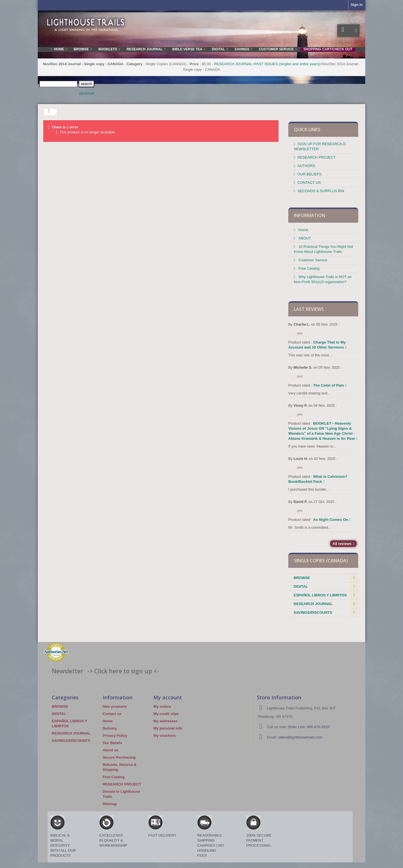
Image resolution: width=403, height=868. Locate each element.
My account (168, 697)
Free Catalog (309, 268)
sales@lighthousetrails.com (300, 737)
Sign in (357, 5)
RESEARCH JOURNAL (233, 64)
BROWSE (302, 578)
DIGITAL (301, 586)
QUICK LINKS (307, 130)
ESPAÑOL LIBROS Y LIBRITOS (320, 595)
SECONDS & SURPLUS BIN (321, 191)
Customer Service (312, 260)
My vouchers (164, 736)
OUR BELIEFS (310, 174)
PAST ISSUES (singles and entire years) (287, 64)
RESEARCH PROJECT (317, 157)
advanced (87, 93)
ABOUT (304, 238)
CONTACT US (309, 183)
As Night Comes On (332, 520)
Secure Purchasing (119, 757)
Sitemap (110, 804)
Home (303, 230)
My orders (162, 706)
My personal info (168, 728)
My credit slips (166, 714)
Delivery (110, 728)
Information (310, 215)
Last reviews (309, 309)
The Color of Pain (330, 385)
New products (115, 706)
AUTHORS (306, 166)
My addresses (165, 721)
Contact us (112, 714)
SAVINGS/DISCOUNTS (313, 612)
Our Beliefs (112, 743)
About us (111, 750)
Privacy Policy (115, 736)
